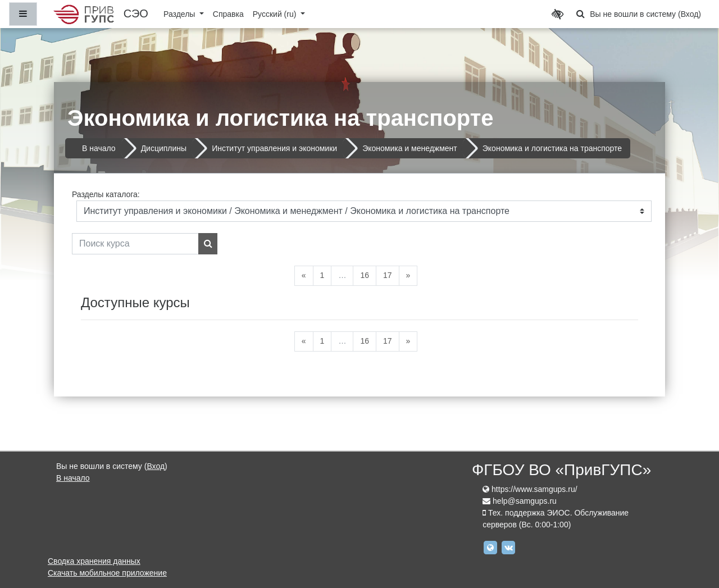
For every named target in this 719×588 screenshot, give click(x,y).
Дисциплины (164, 148)
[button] (580, 14)
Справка (228, 14)
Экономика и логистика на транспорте (552, 148)
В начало (99, 148)
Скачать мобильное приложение (107, 573)
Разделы (180, 14)
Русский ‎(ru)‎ (276, 14)
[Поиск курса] (135, 244)
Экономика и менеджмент (410, 148)
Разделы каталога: (106, 194)
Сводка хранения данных (94, 561)
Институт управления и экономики (274, 148)
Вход (690, 14)
